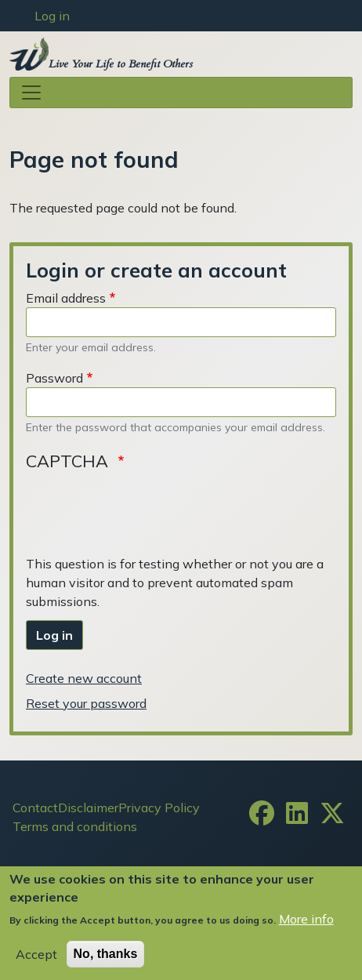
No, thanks (106, 954)
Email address (66, 298)
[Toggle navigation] (181, 93)
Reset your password (86, 703)
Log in (52, 16)
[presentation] (145, 511)
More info (306, 919)
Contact (35, 808)
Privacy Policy (159, 808)
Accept (36, 954)
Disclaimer (88, 808)
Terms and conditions (75, 826)
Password (54, 378)
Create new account (84, 678)
